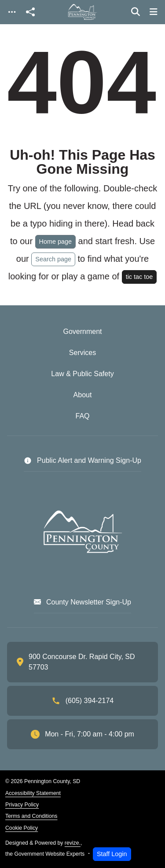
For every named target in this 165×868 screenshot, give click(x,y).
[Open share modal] (30, 12)
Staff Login (112, 854)
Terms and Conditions (31, 816)
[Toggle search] (136, 12)
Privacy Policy (22, 805)
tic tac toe (139, 277)
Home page (55, 242)
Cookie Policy (22, 828)
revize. (73, 843)
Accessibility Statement (33, 793)
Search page (53, 259)
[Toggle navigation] (12, 12)
